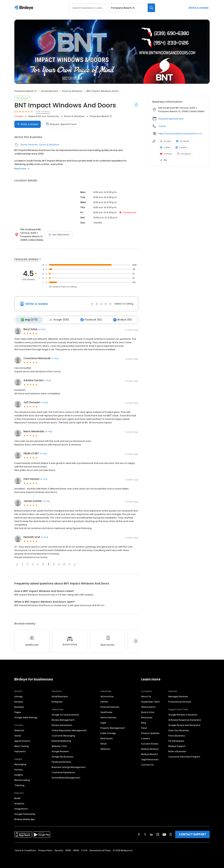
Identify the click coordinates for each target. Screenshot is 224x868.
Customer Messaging (63, 735)
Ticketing (19, 784)
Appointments (22, 740)
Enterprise (57, 701)
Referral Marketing (61, 740)
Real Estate (107, 738)
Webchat (19, 730)
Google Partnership (25, 813)
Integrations (21, 808)
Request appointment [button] (171, 119)
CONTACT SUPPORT (192, 833)
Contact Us (147, 764)
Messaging (20, 763)
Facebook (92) (88, 319)
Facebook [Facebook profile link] (183, 141)
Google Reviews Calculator (183, 714)
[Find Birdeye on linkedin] (151, 834)
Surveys (19, 769)
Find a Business (177, 735)
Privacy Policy (45, 850)
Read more (22, 169)
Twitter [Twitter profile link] (165, 147)
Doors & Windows (72, 91)
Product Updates (150, 732)
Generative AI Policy (100, 850)
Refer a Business (177, 751)
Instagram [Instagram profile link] (184, 154)
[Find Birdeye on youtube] (164, 834)
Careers (146, 738)
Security (59, 850)
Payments (20, 751)
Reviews (19, 701)
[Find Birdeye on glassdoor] (171, 834)
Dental (104, 701)
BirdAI (17, 797)
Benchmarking (22, 779)
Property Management (113, 727)
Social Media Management (66, 777)
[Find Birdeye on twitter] (145, 834)
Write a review (199, 8)
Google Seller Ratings (26, 717)
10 (64, 564)
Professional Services (180, 701)
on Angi (42, 329)
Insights (19, 774)
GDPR (68, 850)
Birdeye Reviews (150, 748)
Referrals (19, 706)
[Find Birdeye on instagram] (158, 834)
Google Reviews (60, 751)
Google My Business (62, 756)
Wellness (105, 748)
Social (17, 735)
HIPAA (76, 850)
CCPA (84, 850)
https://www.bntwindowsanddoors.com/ (182, 134)
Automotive (107, 696)
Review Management (63, 719)
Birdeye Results (150, 753)
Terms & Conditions (25, 850)
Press (144, 727)
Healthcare (106, 711)
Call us (162, 126)
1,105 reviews (43, 112)
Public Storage (108, 732)
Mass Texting (22, 745)
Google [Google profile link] (165, 141)
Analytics (19, 803)
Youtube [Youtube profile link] (166, 154)
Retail (104, 743)
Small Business (60, 696)
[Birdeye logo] (24, 8)
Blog (144, 722)
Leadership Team (151, 701)
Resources (147, 717)
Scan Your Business (179, 730)
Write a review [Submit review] (28, 124)
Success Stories (150, 743)
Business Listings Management (69, 766)
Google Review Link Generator (184, 724)
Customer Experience (63, 772)
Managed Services (178, 696)
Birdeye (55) (118, 319)
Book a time (148, 711)
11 (69, 564)
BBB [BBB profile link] (163, 160)
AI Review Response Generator (185, 719)
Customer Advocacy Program (184, 756)
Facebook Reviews (61, 761)
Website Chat (59, 745)
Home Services (49, 91)
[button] (17, 564)
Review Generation (62, 724)
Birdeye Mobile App (24, 818)
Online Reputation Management (69, 730)
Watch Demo (148, 706)
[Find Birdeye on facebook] (139, 834)
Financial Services (110, 706)
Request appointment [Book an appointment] (61, 124)
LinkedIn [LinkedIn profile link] (181, 147)
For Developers (176, 740)
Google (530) (57, 319)
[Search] (151, 8)
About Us (146, 696)
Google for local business (65, 714)
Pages (18, 711)
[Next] (136, 640)
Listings (18, 696)
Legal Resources (150, 759)
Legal (103, 722)
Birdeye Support (177, 745)
